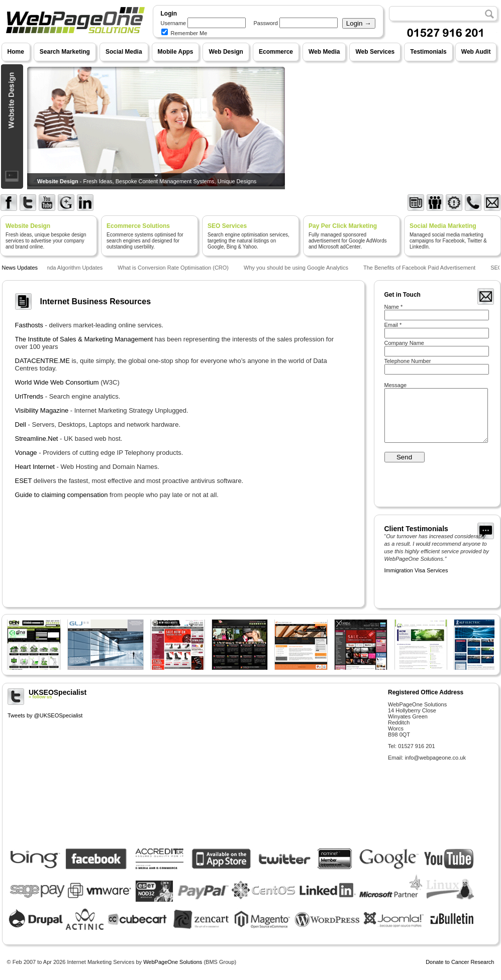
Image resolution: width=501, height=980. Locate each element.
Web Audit (476, 52)
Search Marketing (65, 52)
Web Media (324, 52)
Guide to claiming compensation (62, 495)
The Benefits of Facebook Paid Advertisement (421, 268)
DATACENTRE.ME (42, 361)
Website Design (28, 226)
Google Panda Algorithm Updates (63, 268)
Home (16, 52)
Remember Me (184, 33)
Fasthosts (29, 325)
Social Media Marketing (443, 226)
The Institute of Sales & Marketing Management (84, 339)
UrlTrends (29, 396)
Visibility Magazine (42, 410)
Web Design (226, 52)
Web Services (375, 52)
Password (266, 23)
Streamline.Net (37, 439)
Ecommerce (276, 52)
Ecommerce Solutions (138, 226)
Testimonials (428, 52)
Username (174, 23)
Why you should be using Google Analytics (297, 268)
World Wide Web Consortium (57, 382)
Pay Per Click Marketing (343, 226)
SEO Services (227, 226)
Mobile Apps (176, 52)
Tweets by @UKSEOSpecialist (45, 715)
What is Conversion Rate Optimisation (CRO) (175, 268)
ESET (24, 481)
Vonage (26, 453)
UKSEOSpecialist (194, 694)
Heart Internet (35, 467)
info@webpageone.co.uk (435, 758)
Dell (21, 424)
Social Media (124, 52)
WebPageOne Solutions (173, 962)
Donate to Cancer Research (460, 962)
